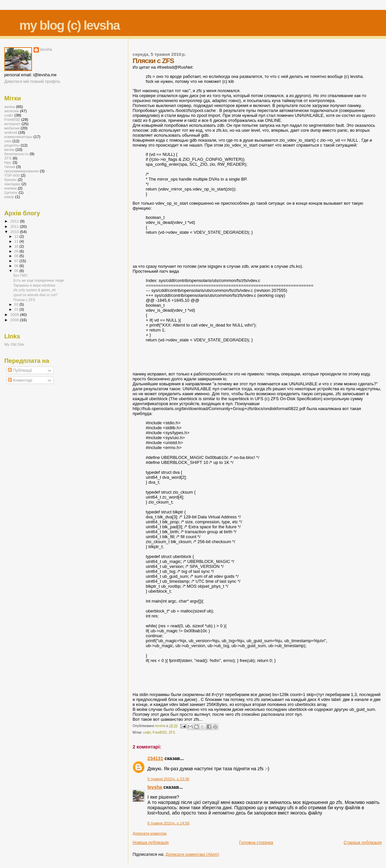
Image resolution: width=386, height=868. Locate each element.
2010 (15, 232)
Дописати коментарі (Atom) (192, 854)
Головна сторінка (256, 842)
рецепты (12, 145)
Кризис (11, 179)
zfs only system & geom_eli (34, 290)
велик (9, 149)
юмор (9, 197)
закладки (12, 184)
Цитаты (11, 192)
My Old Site (14, 344)
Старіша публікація (363, 842)
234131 (155, 758)
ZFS (172, 732)
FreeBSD (160, 732)
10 (17, 246)
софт (147, 732)
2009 (15, 314)
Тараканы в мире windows (34, 285)
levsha (155, 787)
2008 (15, 320)
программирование (22, 171)
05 (17, 271)
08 (17, 256)
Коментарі (20, 380)
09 (17, 251)
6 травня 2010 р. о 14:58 (168, 823)
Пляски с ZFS (24, 300)
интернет (12, 124)
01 (17, 309)
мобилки (12, 128)
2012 (15, 221)
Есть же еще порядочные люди (38, 280)
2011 (15, 226)
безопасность (16, 154)
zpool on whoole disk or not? (35, 295)
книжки (11, 188)
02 (17, 304)
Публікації (20, 370)
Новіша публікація (150, 842)
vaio (8, 141)
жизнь (10, 106)
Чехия (10, 167)
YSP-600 (12, 175)
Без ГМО (20, 275)
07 (17, 261)
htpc (8, 162)
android (11, 132)
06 (17, 266)
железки (12, 111)
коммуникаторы (18, 137)
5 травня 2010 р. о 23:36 (168, 779)
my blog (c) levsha (70, 25)
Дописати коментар (149, 833)
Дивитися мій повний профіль (32, 82)
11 (17, 241)
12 (17, 236)
